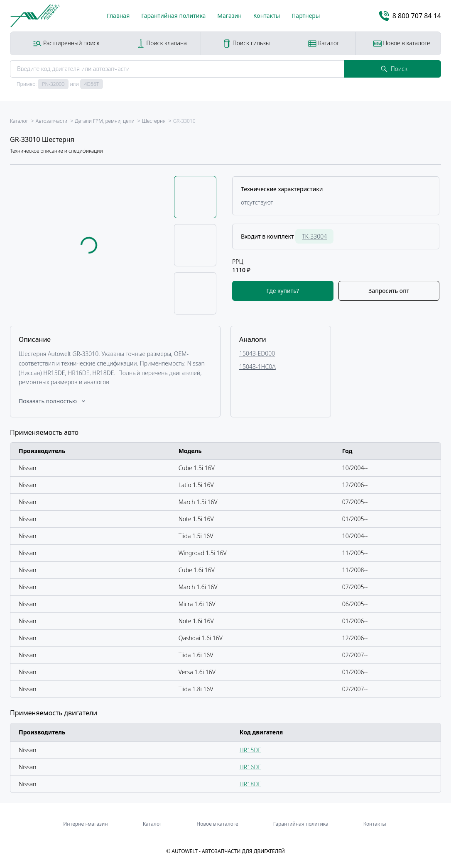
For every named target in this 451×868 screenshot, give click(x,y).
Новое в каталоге (402, 43)
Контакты (267, 16)
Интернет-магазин (85, 824)
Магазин (229, 16)
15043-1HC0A (257, 367)
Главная (118, 16)
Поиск (394, 69)
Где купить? (283, 291)
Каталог (324, 43)
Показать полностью (53, 401)
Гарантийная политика (173, 16)
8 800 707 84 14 (410, 16)
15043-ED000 (257, 353)
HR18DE (250, 784)
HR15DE (250, 750)
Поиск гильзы (246, 43)
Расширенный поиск (66, 43)
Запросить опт (389, 291)
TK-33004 (314, 236)
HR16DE (250, 767)
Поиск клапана (162, 43)
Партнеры (306, 16)
